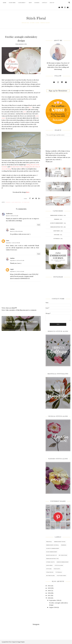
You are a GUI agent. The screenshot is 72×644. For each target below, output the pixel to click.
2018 (49, 593)
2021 (49, 586)
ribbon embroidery (63, 562)
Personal (49, 542)
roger (12, 269)
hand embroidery (16, 202)
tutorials (57, 238)
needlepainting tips (57, 227)
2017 (49, 595)
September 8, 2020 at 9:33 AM (17, 260)
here (30, 107)
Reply (39, 225)
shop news (57, 231)
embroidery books (60, 542)
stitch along (59, 565)
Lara (7, 240)
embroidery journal (57, 215)
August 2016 (53, 607)
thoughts (57, 569)
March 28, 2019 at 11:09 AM (16, 231)
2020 (49, 588)
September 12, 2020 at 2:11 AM (17, 271)
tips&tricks (50, 572)
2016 (49, 598)
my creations (26, 202)
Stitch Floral (36, 18)
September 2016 (54, 600)
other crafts (50, 562)
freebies (8, 202)
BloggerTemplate (21, 642)
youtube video (61, 575)
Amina (12, 229)
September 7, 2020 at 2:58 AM (13, 243)
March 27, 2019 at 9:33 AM (12, 216)
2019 (49, 591)
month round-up (51, 555)
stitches (57, 235)
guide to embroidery (57, 223)
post (25, 112)
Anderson (9, 214)
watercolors (50, 575)
